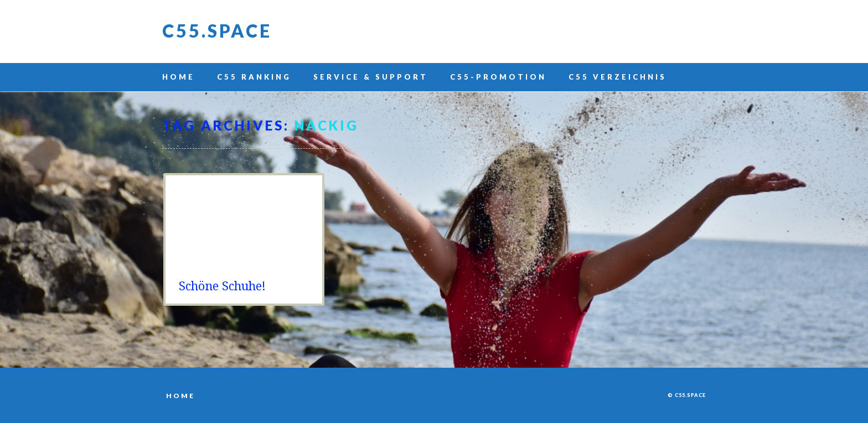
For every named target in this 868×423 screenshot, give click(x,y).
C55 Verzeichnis (618, 77)
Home (179, 77)
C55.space (217, 31)
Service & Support (371, 77)
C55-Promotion (498, 77)
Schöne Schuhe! (222, 286)
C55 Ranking (254, 77)
